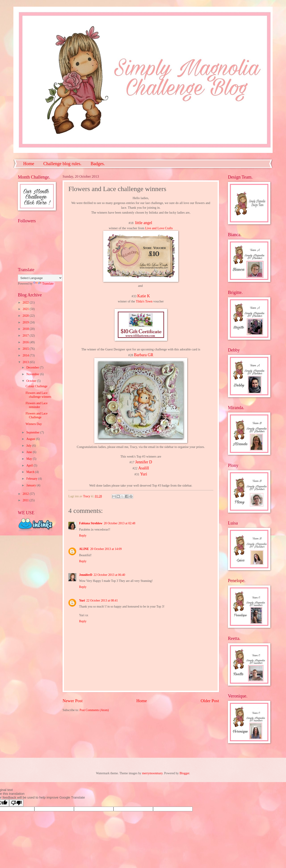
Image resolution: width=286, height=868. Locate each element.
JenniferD (86, 575)
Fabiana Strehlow (91, 523)
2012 (26, 494)
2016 (26, 342)
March (31, 472)
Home (29, 164)
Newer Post (73, 701)
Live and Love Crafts (159, 228)
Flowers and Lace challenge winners (38, 395)
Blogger (184, 773)
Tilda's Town (144, 301)
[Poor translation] (16, 803)
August (31, 439)
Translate (43, 284)
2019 (26, 322)
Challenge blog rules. (62, 164)
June (30, 452)
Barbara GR (143, 355)
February (32, 479)
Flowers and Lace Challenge (36, 415)
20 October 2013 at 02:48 (119, 523)
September (33, 432)
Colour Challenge (36, 386)
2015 (26, 349)
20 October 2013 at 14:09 (106, 549)
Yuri (144, 474)
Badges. (98, 164)
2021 (26, 309)
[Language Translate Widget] (40, 278)
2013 (26, 362)
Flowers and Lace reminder (36, 405)
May (30, 459)
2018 (26, 329)
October (32, 381)
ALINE (84, 549)
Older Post (210, 701)
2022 (26, 303)
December (33, 367)
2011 (26, 500)
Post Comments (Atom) (94, 710)
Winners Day (34, 424)
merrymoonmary (152, 773)
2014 (26, 355)
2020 (26, 316)
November (33, 374)
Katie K (143, 296)
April (30, 465)
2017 (26, 336)
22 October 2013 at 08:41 (102, 601)
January (32, 485)
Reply (83, 536)
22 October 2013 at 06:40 (109, 575)
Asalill (144, 468)
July (29, 446)
